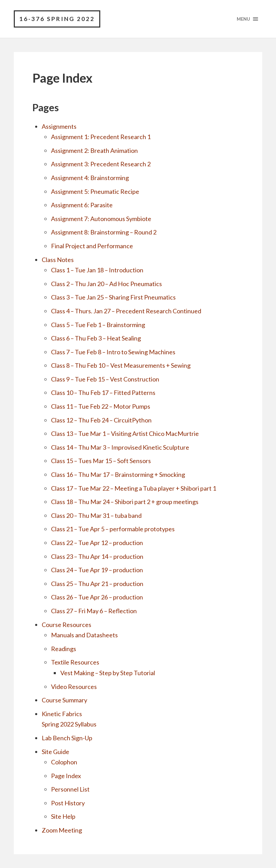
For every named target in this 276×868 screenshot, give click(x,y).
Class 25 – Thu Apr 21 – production (97, 584)
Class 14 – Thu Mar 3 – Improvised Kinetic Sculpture (120, 447)
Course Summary (64, 700)
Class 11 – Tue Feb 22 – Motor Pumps (101, 406)
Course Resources (67, 625)
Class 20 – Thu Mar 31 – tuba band (96, 515)
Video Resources (74, 687)
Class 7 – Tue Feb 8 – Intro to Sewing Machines (113, 352)
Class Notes (58, 260)
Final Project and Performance (92, 246)
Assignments (59, 126)
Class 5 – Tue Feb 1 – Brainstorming (98, 325)
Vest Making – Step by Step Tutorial (108, 673)
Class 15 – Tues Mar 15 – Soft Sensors (101, 461)
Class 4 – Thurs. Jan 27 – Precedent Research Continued (126, 311)
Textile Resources (75, 662)
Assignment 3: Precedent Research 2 (101, 164)
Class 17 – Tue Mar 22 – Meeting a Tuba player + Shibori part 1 (134, 488)
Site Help (63, 816)
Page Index (66, 776)
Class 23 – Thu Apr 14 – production (97, 556)
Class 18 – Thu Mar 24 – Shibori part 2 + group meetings (125, 502)
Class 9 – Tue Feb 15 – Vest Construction (105, 379)
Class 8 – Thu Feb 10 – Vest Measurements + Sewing (121, 365)
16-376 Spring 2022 (57, 19)
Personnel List (70, 789)
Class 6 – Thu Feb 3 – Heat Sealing (96, 338)
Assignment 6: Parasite (82, 205)
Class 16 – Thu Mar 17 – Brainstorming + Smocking (118, 474)
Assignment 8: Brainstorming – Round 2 (104, 232)
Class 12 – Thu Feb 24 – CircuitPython (101, 420)
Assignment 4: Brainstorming (90, 178)
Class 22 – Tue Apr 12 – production (97, 543)
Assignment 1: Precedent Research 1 (101, 137)
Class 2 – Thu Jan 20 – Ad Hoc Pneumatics (106, 284)
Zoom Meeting (62, 830)
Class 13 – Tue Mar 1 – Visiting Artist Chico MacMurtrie (125, 433)
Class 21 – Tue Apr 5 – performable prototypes (113, 529)
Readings (64, 649)
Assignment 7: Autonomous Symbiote (101, 219)
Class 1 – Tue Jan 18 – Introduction (97, 270)
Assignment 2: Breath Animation (94, 150)
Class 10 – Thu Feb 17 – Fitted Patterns (103, 393)
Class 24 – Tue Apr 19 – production (97, 570)
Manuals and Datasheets (84, 635)
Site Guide (55, 752)
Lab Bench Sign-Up (67, 738)
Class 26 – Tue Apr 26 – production (97, 597)
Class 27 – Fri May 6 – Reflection (94, 611)
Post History (68, 803)
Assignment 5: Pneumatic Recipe (95, 191)
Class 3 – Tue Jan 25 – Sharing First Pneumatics (113, 297)
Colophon (64, 762)
